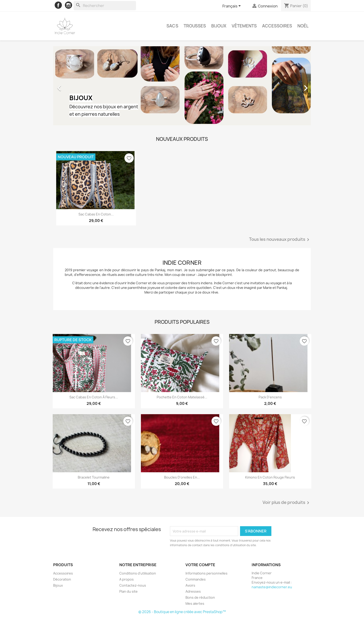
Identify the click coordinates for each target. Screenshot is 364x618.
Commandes (196, 579)
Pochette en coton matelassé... (182, 397)
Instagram (68, 5)
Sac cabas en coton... (96, 214)
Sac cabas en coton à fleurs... (94, 397)
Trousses (195, 26)
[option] (182, 86)
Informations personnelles (206, 573)
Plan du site (128, 591)
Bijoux (219, 26)
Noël (303, 26)
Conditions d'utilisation (138, 573)
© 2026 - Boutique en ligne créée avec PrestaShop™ (182, 612)
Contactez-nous (133, 585)
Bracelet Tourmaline (94, 477)
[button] (73, 86)
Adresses (193, 591)
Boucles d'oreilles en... (182, 477)
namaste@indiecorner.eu (272, 587)
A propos (127, 579)
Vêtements (244, 26)
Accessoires (277, 26)
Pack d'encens (270, 397)
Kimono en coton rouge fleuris (270, 477)
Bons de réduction (200, 597)
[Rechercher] (105, 6)
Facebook (58, 5)
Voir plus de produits (287, 503)
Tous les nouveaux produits (280, 240)
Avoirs (190, 585)
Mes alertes (195, 603)
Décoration (62, 579)
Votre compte (200, 565)
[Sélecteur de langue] (232, 6)
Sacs (172, 26)
